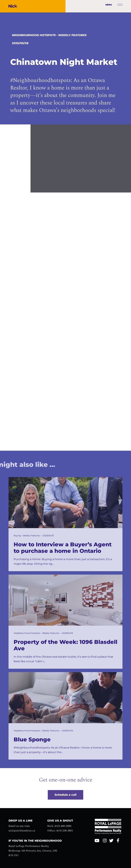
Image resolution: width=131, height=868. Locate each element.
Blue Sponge (32, 740)
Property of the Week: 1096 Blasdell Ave (65, 645)
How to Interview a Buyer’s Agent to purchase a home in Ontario (63, 548)
